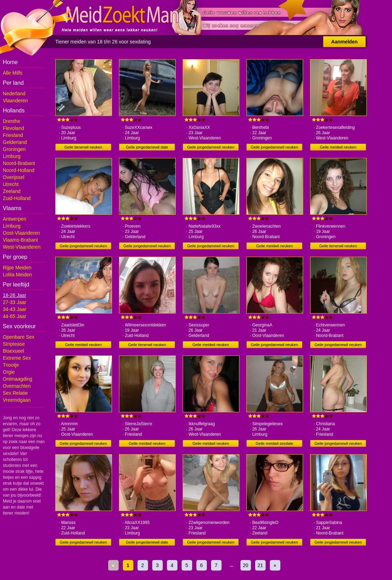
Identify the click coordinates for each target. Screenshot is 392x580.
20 (246, 565)
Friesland (13, 135)
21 (260, 565)
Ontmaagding (17, 379)
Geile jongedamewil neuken (211, 147)
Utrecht (11, 184)
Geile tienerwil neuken (83, 147)
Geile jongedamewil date (147, 147)
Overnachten (17, 386)
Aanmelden (344, 42)
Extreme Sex (17, 358)
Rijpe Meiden (17, 268)
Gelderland (15, 142)
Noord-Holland (19, 170)
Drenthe (12, 121)
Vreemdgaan (17, 400)
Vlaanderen (15, 101)
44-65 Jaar (15, 316)
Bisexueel (13, 351)
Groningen (14, 149)
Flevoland (13, 128)
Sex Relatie (15, 393)
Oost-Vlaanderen (21, 233)
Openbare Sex (19, 337)
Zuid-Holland (17, 198)
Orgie (9, 372)
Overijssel (13, 177)
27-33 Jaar (15, 302)
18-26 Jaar (15, 295)
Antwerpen (15, 219)
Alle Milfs (13, 73)
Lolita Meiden (17, 275)
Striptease (14, 344)
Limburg (12, 156)
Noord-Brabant (19, 163)
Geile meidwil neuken (338, 147)
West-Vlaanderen (22, 247)
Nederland (14, 94)
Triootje (11, 365)
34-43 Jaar (15, 309)
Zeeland (12, 191)
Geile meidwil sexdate (275, 443)
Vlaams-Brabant (20, 240)
